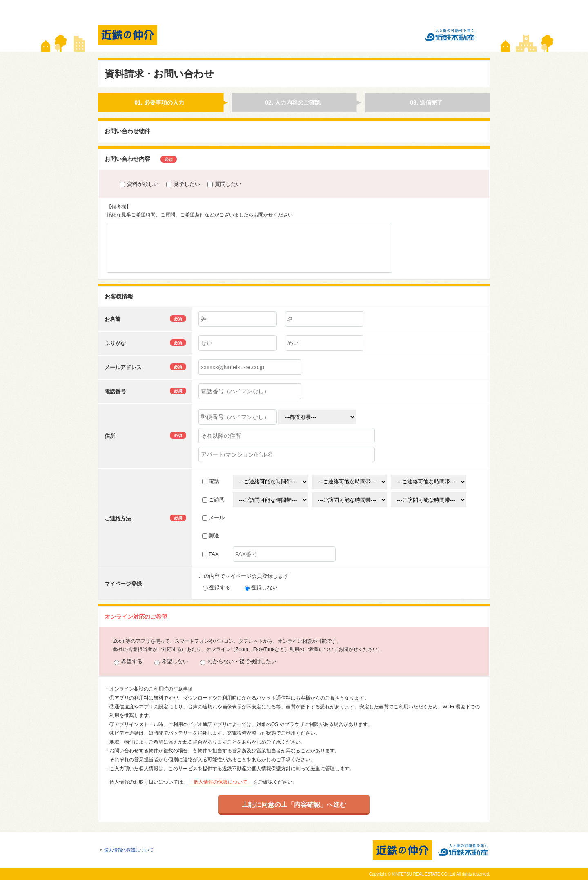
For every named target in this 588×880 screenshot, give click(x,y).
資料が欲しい (139, 184)
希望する (128, 662)
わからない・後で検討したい (238, 662)
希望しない (171, 662)
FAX (210, 554)
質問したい (224, 184)
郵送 (211, 536)
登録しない (261, 587)
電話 (211, 481)
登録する (216, 587)
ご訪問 (213, 500)
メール (213, 518)
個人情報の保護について (129, 850)
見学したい (183, 184)
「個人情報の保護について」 (220, 782)
